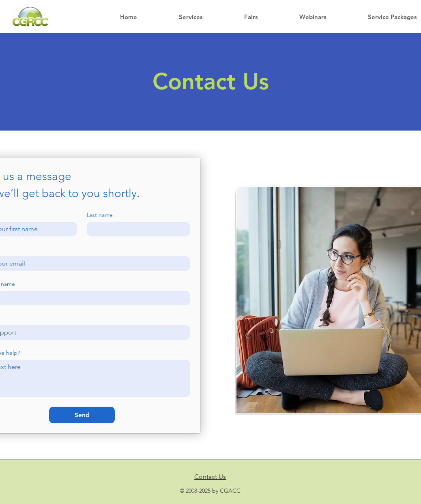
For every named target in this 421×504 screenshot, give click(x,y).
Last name (100, 215)
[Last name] (136, 229)
